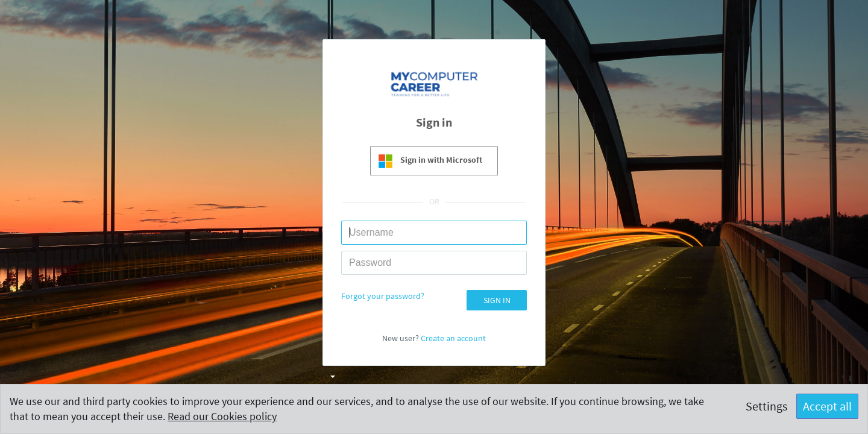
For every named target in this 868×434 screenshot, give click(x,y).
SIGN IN (497, 300)
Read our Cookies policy (222, 416)
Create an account (453, 338)
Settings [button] (766, 406)
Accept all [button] (827, 406)
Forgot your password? (383, 296)
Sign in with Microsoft (441, 160)
